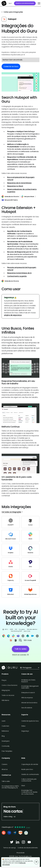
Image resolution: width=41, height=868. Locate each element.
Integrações (6, 690)
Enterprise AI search (28, 693)
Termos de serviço (10, 848)
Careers (4, 764)
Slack (23, 786)
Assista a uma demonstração (25, 3)
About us (5, 769)
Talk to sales (6, 781)
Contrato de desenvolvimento (28, 848)
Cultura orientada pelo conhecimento (29, 780)
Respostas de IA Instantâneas (19, 183)
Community (6, 746)
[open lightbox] (20, 82)
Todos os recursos (8, 695)
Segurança (25, 731)
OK (36, 862)
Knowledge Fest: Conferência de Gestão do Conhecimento (29, 792)
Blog (3, 736)
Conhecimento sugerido (17, 276)
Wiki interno (5, 700)
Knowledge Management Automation (30, 687)
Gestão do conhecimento (30, 774)
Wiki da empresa (27, 698)
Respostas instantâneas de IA (19, 273)
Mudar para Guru (27, 769)
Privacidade (20, 853)
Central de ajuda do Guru (30, 721)
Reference (5, 731)
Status (23, 726)
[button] (39, 3)
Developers (6, 741)
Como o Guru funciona (9, 685)
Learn (4, 721)
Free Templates (7, 751)
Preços (4, 680)
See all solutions (27, 708)
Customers (5, 726)
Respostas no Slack (15, 186)
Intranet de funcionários (29, 703)
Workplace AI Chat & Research (28, 681)
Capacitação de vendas (30, 764)
